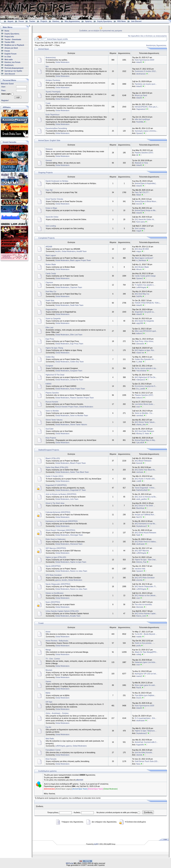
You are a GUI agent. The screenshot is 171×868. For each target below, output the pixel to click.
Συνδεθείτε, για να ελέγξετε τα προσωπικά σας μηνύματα (101, 31)
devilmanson (141, 74)
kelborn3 (140, 333)
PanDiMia (140, 122)
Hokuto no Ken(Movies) (55, 593)
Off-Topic (49, 702)
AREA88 (49, 247)
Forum (21, 21)
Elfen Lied (49, 328)
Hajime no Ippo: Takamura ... (146, 731)
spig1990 (140, 323)
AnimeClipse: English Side (49, 140)
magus (139, 251)
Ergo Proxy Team (77, 344)
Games (48, 682)
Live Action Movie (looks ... (145, 404)
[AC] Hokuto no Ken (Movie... (146, 596)
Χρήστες (88, 21)
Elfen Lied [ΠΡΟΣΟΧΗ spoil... (146, 331)
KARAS (48, 384)
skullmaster (141, 544)
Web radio (9, 59)
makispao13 (141, 380)
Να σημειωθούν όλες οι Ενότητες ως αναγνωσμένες (148, 36)
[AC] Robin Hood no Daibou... (146, 542)
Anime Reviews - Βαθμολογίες (57, 641)
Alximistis (140, 607)
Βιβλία (48, 693)
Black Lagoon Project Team (80, 260)
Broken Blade (51, 264)
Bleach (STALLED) (53, 458)
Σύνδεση (148, 812)
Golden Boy (50, 357)
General (49, 160)
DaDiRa (139, 296)
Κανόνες (56, 21)
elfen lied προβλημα (142, 119)
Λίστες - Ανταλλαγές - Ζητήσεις (57, 713)
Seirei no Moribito (52, 411)
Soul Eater (50, 429)
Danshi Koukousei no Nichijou (57, 181)
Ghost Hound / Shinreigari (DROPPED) (60, 530)
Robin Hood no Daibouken (56, 539)
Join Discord (136, 21)
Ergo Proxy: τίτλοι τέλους (144, 341)
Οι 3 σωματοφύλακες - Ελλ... (146, 718)
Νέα (47, 67)
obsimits (139, 755)
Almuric (139, 269)
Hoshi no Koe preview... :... (145, 643)
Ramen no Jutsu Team (79, 571)
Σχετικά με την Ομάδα (13, 71)
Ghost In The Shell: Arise (55, 503)
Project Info (9, 37)
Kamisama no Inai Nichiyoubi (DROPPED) (62, 521)
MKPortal (70, 863)
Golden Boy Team (77, 362)
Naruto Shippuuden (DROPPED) (58, 584)
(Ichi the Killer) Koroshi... (144, 753)
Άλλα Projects (51, 438)
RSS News (122, 21)
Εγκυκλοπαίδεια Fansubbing (56, 128)
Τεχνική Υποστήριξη (53, 92)
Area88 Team (82, 251)
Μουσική (49, 670)
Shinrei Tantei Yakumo (54, 420)
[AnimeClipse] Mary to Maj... (145, 440)
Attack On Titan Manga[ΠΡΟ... (146, 652)
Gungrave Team (76, 371)
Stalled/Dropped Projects (49, 450)
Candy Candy (51, 274)
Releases (49, 149)
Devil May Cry (51, 292)
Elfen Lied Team (76, 335)
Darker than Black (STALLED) (57, 467)
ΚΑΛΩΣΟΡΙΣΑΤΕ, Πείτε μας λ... (147, 107)
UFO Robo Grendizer (54, 575)
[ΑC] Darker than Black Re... (145, 470)
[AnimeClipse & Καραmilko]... (146, 183)
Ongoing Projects (45, 172)
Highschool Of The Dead (55, 375)
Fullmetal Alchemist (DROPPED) (58, 512)
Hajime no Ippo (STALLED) (56, 557)
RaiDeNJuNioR (142, 490)
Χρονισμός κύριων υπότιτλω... (146, 131)
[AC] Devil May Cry (142, 294)
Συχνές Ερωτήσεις (105, 21)
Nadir (138, 535)
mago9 (139, 231)
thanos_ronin (141, 616)
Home (7, 31)
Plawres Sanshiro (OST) (144, 153)
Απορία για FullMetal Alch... (145, 515)
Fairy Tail (49, 190)
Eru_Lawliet (141, 389)
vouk (138, 407)
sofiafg (139, 654)
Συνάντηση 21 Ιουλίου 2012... (146, 71)
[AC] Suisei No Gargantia (144, 321)
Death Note (50, 301)
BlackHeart (140, 508)
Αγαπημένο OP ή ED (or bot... (146, 674)
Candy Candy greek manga (145, 276)
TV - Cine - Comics (53, 659)
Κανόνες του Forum (13, 62)
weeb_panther (142, 499)
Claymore (49, 283)
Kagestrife (140, 745)
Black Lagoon (51, 255)
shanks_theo (141, 425)
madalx (139, 637)
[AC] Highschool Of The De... (146, 377)
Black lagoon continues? (144, 258)
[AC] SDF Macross (142, 551)
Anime (48, 632)
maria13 (139, 676)
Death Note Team (77, 305)
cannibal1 (140, 416)
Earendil (139, 463)
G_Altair (139, 362)
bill (137, 155)
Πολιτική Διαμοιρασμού (14, 68)
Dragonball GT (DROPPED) (56, 485)
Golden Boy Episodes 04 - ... (146, 359)
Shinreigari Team (76, 535)
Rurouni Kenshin (52, 402)
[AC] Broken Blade (142, 267)
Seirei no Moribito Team (79, 416)
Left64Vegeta (141, 287)
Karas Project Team (78, 389)
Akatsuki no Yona (141, 163)
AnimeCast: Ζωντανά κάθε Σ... (146, 742)
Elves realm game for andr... (145, 685)
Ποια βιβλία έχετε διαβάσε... (145, 695)
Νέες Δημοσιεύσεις (72, 21)
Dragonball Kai (51, 310)
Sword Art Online (52, 217)
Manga (48, 650)
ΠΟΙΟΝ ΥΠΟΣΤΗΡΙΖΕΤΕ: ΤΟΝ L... (148, 303)
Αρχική (11, 21)
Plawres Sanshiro (52, 393)
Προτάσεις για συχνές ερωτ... (146, 84)
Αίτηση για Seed (11, 48)
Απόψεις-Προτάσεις (53, 80)
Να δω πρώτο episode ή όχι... (146, 368)
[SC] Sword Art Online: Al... (145, 219)
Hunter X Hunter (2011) (54, 476)
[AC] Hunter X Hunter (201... (145, 479)
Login (18, 97)
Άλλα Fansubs (51, 759)
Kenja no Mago (51, 208)
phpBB (96, 844)
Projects (44, 21)
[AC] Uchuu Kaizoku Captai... (146, 614)
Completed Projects (46, 238)
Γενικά (48, 103)
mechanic (140, 472)
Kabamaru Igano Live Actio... (146, 662)
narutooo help (140, 569)
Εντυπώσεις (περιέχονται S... (146, 386)
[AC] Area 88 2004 (142, 249)
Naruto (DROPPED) (53, 566)
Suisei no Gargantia (53, 319)
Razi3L (139, 688)
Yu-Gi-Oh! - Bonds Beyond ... (146, 634)
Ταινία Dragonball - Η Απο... (145, 488)
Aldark (139, 195)
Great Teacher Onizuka (54, 199)
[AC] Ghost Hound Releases (145, 533)
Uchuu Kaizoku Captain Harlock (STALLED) (62, 611)
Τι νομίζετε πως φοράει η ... (145, 285)
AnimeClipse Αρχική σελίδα (57, 39)
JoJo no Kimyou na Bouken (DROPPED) (61, 494)
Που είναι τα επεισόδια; (143, 605)
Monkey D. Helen (143, 434)
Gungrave (49, 366)
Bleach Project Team (78, 463)
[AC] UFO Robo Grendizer (145, 578)
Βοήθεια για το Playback (14, 45)
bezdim (58, 251)
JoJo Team (74, 499)
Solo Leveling (51, 226)
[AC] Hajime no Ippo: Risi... (145, 350)
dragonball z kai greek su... (145, 312)
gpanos (58, 580)
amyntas (140, 580)
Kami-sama (141, 222)
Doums (139, 698)
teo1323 (139, 204)
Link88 (139, 481)
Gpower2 (140, 133)
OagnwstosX (141, 109)
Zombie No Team (77, 380)
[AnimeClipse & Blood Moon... (146, 201)
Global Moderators (62, 62)
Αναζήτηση (9, 65)
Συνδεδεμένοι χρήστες (47, 771)
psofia (139, 646)
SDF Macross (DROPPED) (56, 548)
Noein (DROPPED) (53, 602)
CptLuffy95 (140, 443)
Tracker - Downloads (13, 39)
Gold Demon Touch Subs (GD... (147, 761)
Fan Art (48, 727)
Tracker (32, 21)
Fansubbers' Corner (53, 750)
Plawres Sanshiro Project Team (82, 398)
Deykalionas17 (142, 526)
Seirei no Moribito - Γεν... (144, 413)
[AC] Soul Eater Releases (144, 431)
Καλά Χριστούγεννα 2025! (144, 60)
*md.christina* (142, 371)
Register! (5, 101)
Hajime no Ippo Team (78, 562)
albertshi (80, 780)
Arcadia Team (75, 616)
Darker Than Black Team (79, 472)
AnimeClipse (44, 49)
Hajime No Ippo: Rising (54, 348)
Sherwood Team (76, 544)
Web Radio (50, 739)
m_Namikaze (141, 260)
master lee (140, 353)
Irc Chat (8, 57)
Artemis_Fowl (141, 562)
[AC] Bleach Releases (143, 461)
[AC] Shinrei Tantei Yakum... (145, 422)
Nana (138, 764)
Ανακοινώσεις (51, 58)
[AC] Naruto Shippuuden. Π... (146, 587)
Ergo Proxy (50, 339)
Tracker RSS (10, 42)
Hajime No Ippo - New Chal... (146, 560)
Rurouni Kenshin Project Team (67, 407)
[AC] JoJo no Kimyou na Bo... (146, 497)
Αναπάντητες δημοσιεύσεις (156, 45)
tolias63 (139, 62)
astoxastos (140, 344)
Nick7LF (139, 517)
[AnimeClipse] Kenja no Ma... (146, 210)
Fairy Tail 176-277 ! (142, 192)
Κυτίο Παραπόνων (52, 115)
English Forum (11, 54)
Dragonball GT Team (78, 490)
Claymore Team (76, 287)
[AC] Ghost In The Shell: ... (145, 506)
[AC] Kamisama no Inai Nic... (146, 524)
